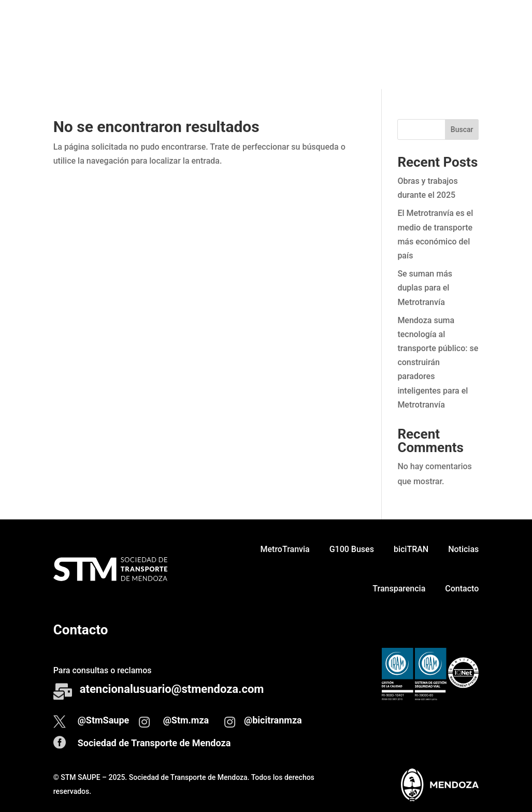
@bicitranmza (273, 720)
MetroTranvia (285, 25)
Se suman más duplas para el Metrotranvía (425, 288)
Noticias (463, 25)
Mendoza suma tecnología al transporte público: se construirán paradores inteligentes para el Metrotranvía (438, 363)
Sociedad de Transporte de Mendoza (154, 743)
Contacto (462, 64)
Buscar (462, 129)
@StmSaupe (104, 720)
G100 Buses (352, 25)
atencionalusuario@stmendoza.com (172, 689)
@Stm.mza (186, 720)
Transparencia (399, 64)
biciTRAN (411, 25)
